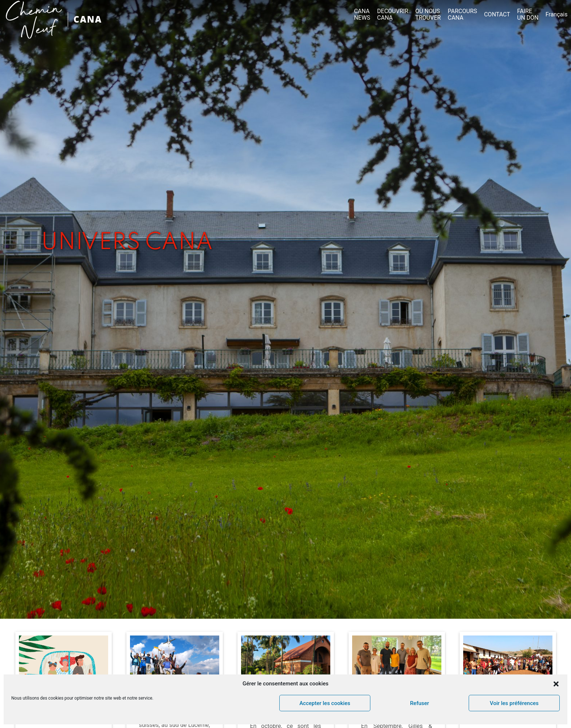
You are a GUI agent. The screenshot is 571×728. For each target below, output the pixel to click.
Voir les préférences (514, 703)
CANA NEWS (362, 15)
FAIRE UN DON (528, 15)
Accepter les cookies (325, 703)
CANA (88, 19)
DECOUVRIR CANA (393, 15)
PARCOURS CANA (462, 15)
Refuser (420, 703)
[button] (556, 684)
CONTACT (497, 15)
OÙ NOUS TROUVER (428, 15)
